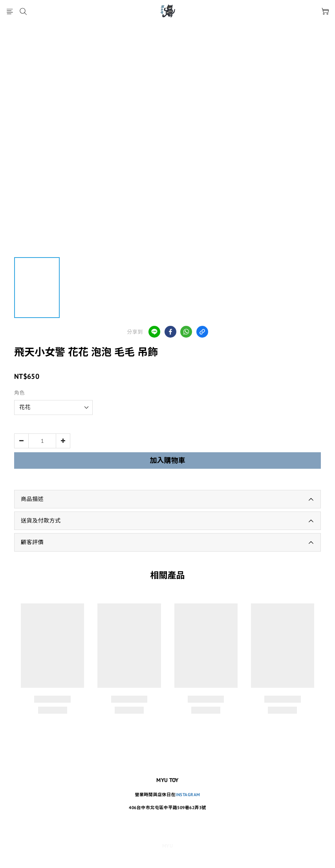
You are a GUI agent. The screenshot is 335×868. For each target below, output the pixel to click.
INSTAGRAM (188, 795)
